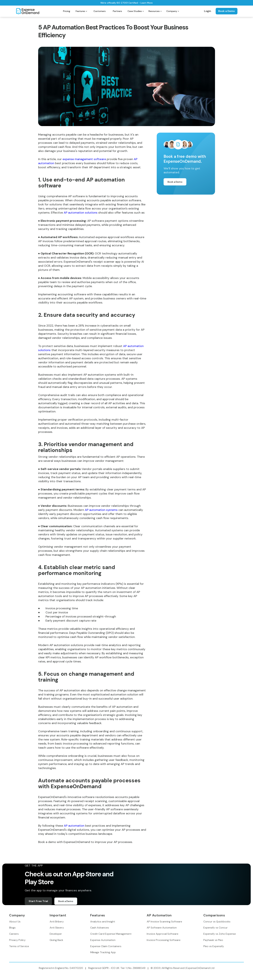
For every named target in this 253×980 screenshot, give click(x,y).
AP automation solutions (81, 213)
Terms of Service (19, 946)
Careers (14, 934)
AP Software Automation (162, 928)
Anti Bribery (57, 922)
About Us (15, 922)
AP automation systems (101, 510)
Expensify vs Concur (216, 928)
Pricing (67, 11)
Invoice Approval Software (163, 934)
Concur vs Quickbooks (217, 922)
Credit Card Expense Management (111, 934)
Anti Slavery (57, 928)
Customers (100, 11)
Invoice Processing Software (164, 940)
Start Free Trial (38, 901)
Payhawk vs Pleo (213, 940)
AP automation (74, 826)
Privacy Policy (17, 940)
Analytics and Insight (103, 922)
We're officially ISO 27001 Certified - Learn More (126, 3)
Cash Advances (100, 928)
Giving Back (56, 940)
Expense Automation (103, 940)
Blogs (12, 928)
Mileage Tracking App (103, 952)
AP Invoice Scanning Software (164, 922)
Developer (56, 934)
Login (208, 11)
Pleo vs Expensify (214, 946)
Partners (117, 11)
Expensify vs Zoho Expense (220, 934)
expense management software (84, 159)
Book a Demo (227, 11)
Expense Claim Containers (106, 946)
